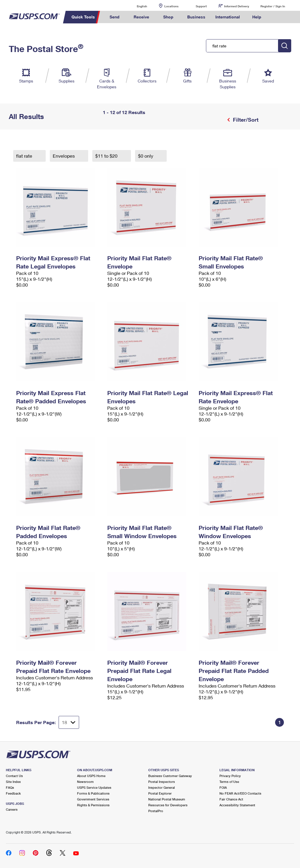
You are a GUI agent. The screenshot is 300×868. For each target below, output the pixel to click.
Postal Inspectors (162, 782)
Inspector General (162, 787)
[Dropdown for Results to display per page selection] (69, 722)
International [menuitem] (228, 17)
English (136, 6)
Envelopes (64, 156)
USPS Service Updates (94, 787)
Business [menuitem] (196, 17)
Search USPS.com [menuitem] (276, 17)
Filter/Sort (245, 120)
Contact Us (14, 776)
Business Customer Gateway (170, 776)
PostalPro (156, 811)
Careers (12, 809)
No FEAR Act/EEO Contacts (240, 793)
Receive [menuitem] (141, 17)
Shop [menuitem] (168, 17)
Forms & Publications (93, 793)
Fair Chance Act (231, 799)
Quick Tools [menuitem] (83, 17)
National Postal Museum (167, 799)
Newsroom (85, 782)
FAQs (10, 787)
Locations (171, 6)
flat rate (25, 156)
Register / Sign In (273, 6)
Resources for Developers (168, 805)
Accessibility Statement (237, 805)
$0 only (146, 156)
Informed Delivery (237, 6)
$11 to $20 (107, 156)
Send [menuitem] (115, 17)
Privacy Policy (230, 776)
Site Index (13, 782)
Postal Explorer (160, 793)
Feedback (13, 793)
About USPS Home (91, 776)
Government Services (93, 799)
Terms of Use (229, 782)
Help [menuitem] (257, 17)
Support (201, 6)
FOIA (223, 787)
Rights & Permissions (93, 805)
